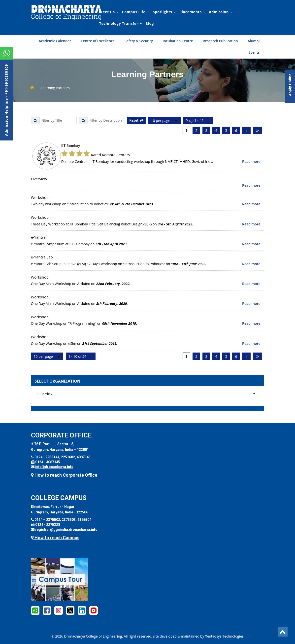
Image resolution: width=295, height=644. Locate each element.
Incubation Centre (178, 41)
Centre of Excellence (98, 41)
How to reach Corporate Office (64, 475)
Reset (136, 120)
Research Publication (220, 41)
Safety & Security (139, 41)
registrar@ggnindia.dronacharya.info (66, 530)
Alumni (254, 41)
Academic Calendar (55, 41)
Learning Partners (55, 88)
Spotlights (164, 12)
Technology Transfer (121, 23)
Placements (192, 12)
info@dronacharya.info (54, 467)
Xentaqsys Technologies (224, 636)
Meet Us (109, 12)
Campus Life (136, 12)
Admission (221, 12)
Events (254, 52)
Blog (150, 23)
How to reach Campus (55, 538)
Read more (251, 161)
